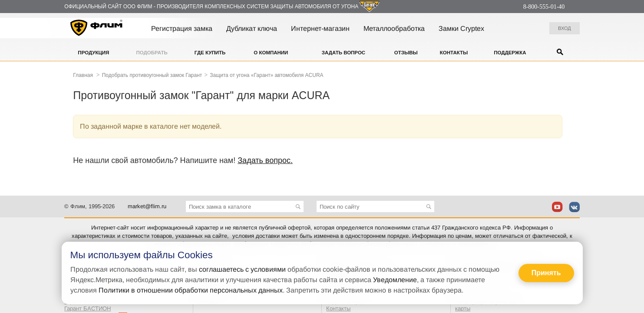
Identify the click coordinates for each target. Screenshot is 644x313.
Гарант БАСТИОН (88, 308)
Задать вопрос (343, 53)
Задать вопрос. (265, 160)
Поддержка (510, 53)
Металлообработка (394, 28)
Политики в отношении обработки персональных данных (191, 290)
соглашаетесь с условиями (242, 269)
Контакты (454, 53)
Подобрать (152, 53)
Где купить (210, 53)
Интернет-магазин (320, 28)
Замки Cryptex (461, 28)
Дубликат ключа (252, 28)
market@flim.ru (147, 206)
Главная (83, 75)
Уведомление (395, 280)
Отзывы (406, 53)
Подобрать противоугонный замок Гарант (152, 75)
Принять (546, 273)
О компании (271, 53)
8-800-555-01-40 (544, 7)
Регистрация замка (182, 28)
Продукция (93, 53)
